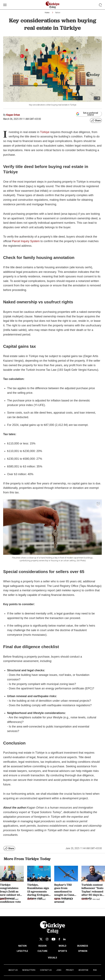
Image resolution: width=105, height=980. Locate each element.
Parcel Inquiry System (26, 241)
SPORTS (63, 951)
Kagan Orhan (13, 115)
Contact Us (46, 970)
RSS (95, 970)
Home (47, 13)
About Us (13, 970)
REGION (42, 946)
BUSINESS (83, 946)
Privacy (70, 970)
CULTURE (42, 951)
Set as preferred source (87, 114)
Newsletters (29, 970)
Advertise (83, 970)
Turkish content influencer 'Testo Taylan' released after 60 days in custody (92, 891)
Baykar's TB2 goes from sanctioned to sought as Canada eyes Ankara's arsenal (66, 893)
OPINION (83, 951)
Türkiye (45, 132)
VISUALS (52, 958)
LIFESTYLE (22, 951)
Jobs (59, 970)
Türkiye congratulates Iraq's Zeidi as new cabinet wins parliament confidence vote (11, 893)
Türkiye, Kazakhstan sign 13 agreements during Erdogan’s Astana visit (39, 891)
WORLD (63, 946)
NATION (22, 946)
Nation (58, 13)
